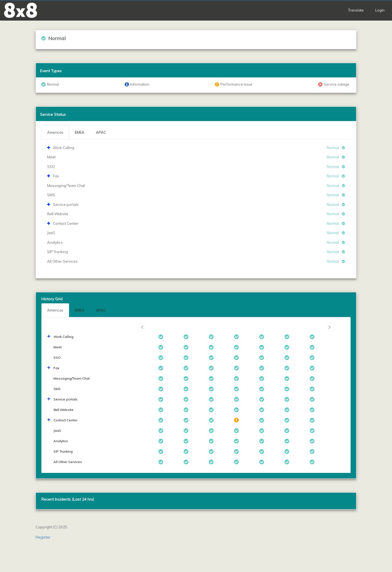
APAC (101, 310)
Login (380, 10)
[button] (21, 10)
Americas (55, 310)
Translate (356, 10)
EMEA (80, 310)
